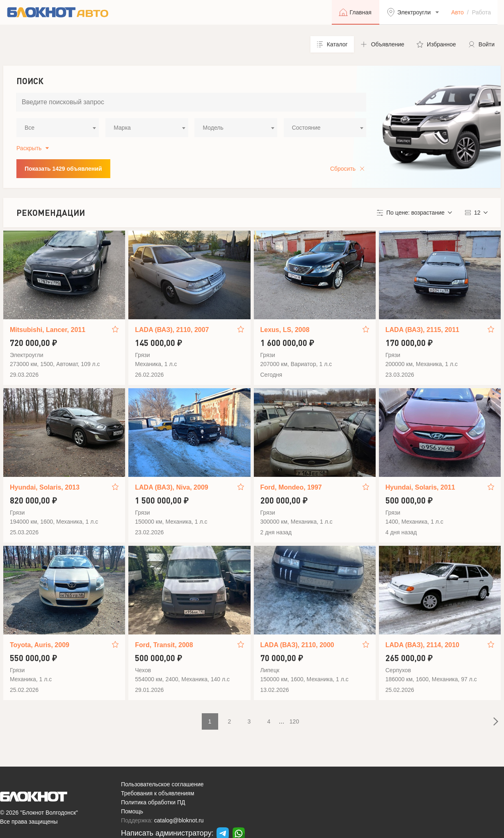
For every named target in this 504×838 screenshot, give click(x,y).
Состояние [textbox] (306, 128)
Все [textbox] (30, 128)
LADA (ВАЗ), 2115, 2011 (422, 330)
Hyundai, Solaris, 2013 (45, 487)
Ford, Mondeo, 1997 (291, 487)
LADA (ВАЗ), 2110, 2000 (297, 645)
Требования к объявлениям (158, 793)
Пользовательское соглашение (162, 784)
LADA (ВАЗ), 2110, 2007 (172, 330)
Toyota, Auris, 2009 (40, 645)
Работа (481, 12)
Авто (457, 12)
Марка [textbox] (122, 128)
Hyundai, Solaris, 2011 (420, 487)
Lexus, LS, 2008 (285, 330)
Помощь (132, 811)
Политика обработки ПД (153, 802)
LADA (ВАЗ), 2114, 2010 (422, 645)
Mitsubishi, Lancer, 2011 (48, 330)
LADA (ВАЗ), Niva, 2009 (171, 487)
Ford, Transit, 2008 (164, 645)
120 (294, 721)
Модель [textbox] (213, 128)
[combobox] (58, 128)
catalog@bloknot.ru (179, 820)
